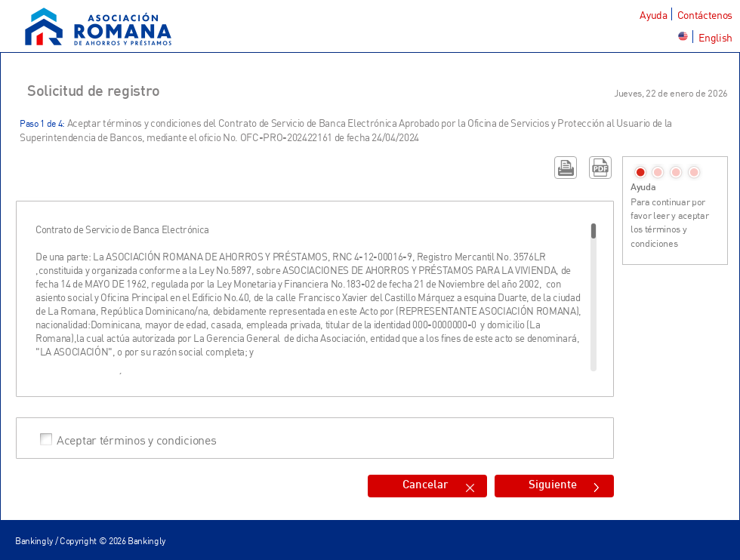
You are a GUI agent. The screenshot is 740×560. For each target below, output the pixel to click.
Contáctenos (705, 15)
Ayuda (653, 15)
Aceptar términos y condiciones (136, 439)
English (715, 37)
